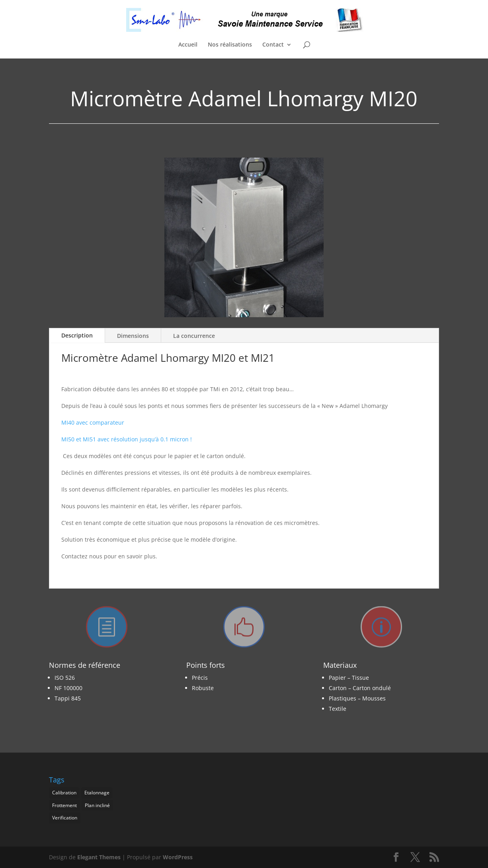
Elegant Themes (99, 857)
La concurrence (194, 336)
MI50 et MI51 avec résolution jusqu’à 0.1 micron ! (127, 439)
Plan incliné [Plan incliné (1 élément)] (97, 805)
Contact (273, 45)
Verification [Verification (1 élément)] (65, 818)
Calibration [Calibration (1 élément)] (64, 793)
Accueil (188, 45)
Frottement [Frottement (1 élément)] (64, 805)
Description (77, 335)
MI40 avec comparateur (93, 422)
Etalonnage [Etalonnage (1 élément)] (97, 793)
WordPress (178, 857)
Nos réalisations (230, 45)
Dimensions (133, 336)
